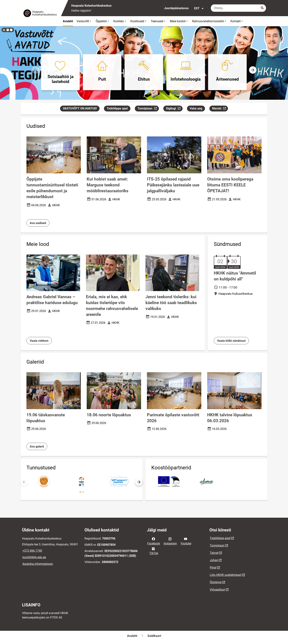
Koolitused (139, 21)
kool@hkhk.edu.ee (34, 557)
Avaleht (68, 21)
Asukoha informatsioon (38, 564)
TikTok (154, 551)
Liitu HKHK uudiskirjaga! (226, 575)
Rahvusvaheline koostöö (209, 21)
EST (199, 8)
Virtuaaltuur (217, 590)
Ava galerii (37, 447)
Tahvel (214, 553)
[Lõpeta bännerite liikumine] (4, 30)
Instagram (170, 541)
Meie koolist (179, 21)
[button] (8, 30)
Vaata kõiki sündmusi (231, 341)
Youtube (186, 541)
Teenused (159, 21)
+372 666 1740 (32, 551)
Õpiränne (216, 582)
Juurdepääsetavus (176, 8)
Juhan (214, 560)
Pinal (213, 568)
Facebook (154, 541)
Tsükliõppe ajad (117, 108)
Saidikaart (154, 636)
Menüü (220, 109)
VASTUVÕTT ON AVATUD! (80, 108)
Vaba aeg (196, 108)
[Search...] (262, 8)
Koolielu (120, 21)
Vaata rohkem (39, 341)
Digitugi (174, 109)
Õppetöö (103, 21)
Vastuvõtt (84, 21)
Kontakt (237, 21)
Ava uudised (38, 223)
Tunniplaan (148, 109)
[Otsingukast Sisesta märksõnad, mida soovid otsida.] (238, 8)
